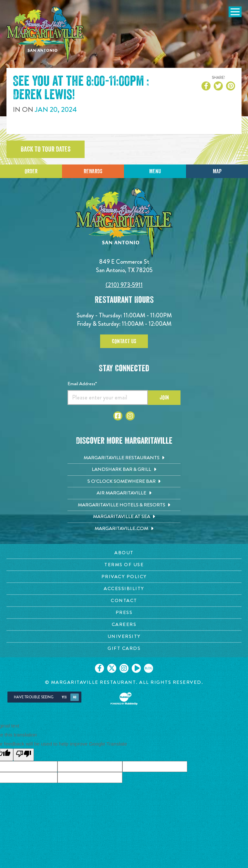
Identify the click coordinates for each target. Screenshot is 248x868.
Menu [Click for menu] (155, 171)
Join (164, 397)
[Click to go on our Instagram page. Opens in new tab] (124, 668)
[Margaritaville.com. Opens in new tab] (124, 529)
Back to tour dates (46, 149)
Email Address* (82, 384)
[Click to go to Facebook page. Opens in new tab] (118, 416)
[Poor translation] (24, 755)
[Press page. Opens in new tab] (124, 613)
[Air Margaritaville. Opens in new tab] (124, 493)
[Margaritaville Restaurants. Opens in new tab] (124, 458)
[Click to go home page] (45, 34)
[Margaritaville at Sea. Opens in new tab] (124, 517)
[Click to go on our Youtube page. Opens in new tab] (136, 668)
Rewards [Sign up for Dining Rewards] (93, 171)
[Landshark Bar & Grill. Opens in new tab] (124, 470)
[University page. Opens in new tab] (124, 636)
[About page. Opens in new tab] (124, 553)
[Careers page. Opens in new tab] (124, 625)
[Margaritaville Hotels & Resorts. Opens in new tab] (124, 505)
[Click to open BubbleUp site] (124, 699)
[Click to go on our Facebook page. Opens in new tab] (99, 668)
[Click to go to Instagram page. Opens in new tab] (130, 416)
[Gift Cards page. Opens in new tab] (124, 648)
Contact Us (124, 341)
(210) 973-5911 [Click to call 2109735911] (124, 285)
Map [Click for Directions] (217, 171)
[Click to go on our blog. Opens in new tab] (149, 668)
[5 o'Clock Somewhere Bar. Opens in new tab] (124, 482)
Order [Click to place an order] (31, 171)
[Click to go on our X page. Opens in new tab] (112, 668)
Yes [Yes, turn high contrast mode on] (64, 697)
